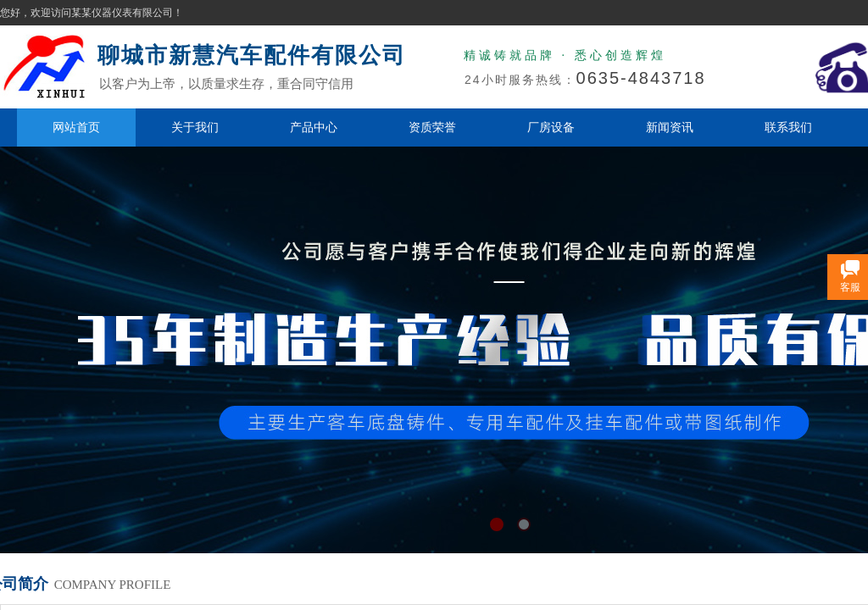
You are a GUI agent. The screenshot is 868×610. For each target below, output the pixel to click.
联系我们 (788, 127)
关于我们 (195, 127)
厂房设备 (551, 127)
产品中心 (314, 127)
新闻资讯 (670, 127)
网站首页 (76, 127)
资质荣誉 (432, 127)
